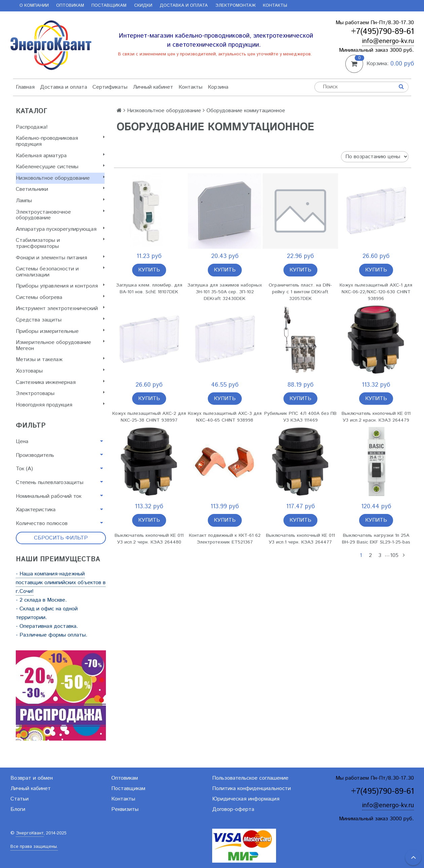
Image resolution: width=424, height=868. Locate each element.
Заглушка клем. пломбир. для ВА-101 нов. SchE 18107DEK (149, 289)
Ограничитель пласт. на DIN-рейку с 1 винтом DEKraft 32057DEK (300, 292)
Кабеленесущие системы (60, 167)
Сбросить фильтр (61, 538)
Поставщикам (109, 6)
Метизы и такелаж (60, 360)
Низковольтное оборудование (60, 178)
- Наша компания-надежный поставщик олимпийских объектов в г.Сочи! (61, 583)
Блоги (18, 809)
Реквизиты (125, 809)
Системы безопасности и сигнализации (60, 272)
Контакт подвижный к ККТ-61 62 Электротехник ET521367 (225, 539)
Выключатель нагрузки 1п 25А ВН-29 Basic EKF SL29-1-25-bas (376, 539)
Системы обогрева (60, 297)
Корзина (218, 87)
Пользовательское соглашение (250, 778)
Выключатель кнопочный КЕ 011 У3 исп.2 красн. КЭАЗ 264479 (376, 417)
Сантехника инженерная (60, 382)
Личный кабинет (153, 87)
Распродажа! (32, 127)
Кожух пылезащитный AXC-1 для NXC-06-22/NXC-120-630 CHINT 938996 (376, 292)
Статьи (20, 799)
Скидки (143, 6)
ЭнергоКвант (30, 833)
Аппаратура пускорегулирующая (60, 229)
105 (394, 555)
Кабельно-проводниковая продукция (60, 141)
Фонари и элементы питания (60, 258)
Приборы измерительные (60, 331)
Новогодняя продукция (60, 405)
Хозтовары (60, 371)
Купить (149, 270)
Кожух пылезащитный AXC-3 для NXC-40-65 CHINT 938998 (225, 417)
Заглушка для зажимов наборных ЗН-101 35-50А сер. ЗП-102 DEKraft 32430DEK (225, 292)
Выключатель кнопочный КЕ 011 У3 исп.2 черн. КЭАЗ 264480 (149, 539)
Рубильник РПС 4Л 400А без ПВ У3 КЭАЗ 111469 (300, 417)
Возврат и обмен (32, 778)
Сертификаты (110, 87)
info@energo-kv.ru (388, 41)
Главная (25, 87)
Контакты (275, 6)
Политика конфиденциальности (252, 789)
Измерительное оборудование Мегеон (60, 345)
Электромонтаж (236, 6)
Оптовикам (70, 6)
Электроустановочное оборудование (60, 215)
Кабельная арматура (60, 156)
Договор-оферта (233, 809)
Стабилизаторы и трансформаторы (60, 243)
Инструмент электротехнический (60, 309)
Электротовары (60, 394)
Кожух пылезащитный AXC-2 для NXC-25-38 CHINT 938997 (149, 417)
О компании (34, 6)
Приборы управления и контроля (60, 286)
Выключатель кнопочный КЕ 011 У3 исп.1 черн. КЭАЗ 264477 (300, 539)
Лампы (60, 201)
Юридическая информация (246, 799)
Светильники (60, 189)
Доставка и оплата (184, 6)
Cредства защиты (60, 320)
